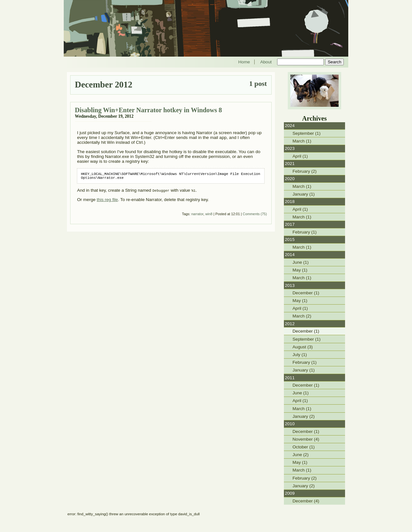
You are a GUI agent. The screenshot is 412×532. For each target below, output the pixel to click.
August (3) (303, 347)
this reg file (108, 202)
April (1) (300, 156)
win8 (209, 216)
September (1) (307, 133)
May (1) (300, 270)
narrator (197, 216)
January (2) (304, 416)
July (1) (300, 355)
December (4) (306, 501)
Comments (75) (255, 216)
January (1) (304, 194)
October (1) (304, 447)
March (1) (302, 141)
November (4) (306, 439)
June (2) (301, 455)
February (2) (305, 171)
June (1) (301, 262)
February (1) (305, 232)
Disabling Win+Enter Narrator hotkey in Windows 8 (149, 110)
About (266, 62)
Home (244, 62)
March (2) (302, 316)
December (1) (306, 293)
